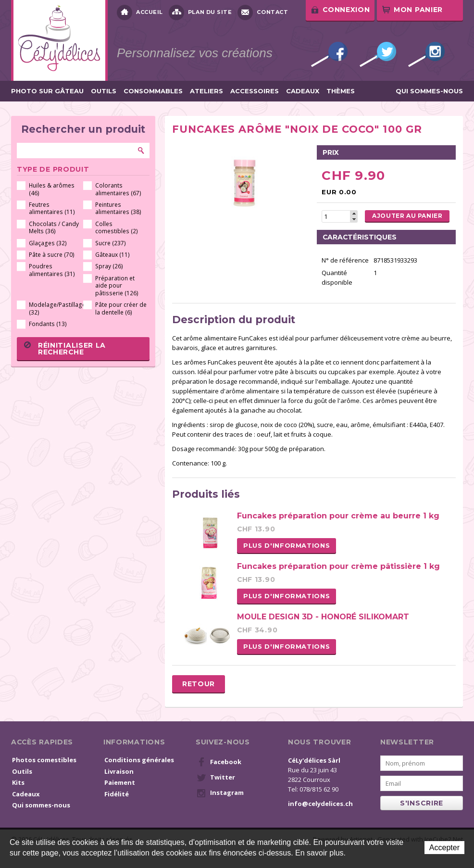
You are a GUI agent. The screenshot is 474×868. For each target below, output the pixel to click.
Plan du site (200, 13)
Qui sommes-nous (429, 91)
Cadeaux (303, 91)
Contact (263, 13)
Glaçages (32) (48, 243)
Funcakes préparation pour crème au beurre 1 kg (338, 516)
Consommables (153, 91)
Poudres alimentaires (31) (52, 270)
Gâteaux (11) (112, 255)
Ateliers (206, 91)
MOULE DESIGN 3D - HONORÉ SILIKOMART (323, 617)
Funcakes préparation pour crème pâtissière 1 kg (338, 566)
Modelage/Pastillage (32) (55, 308)
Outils (104, 91)
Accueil (140, 13)
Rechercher (141, 151)
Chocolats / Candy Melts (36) (54, 228)
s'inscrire (422, 803)
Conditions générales (139, 760)
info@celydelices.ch (320, 804)
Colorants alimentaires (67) (118, 189)
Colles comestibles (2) (117, 228)
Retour (199, 684)
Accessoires (255, 91)
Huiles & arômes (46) (52, 189)
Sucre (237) (111, 243)
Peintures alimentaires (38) (118, 208)
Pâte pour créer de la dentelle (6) (121, 308)
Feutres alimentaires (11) (52, 208)
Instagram (426, 54)
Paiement (120, 782)
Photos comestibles (44, 760)
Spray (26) (109, 266)
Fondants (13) (48, 324)
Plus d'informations (287, 545)
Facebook (329, 54)
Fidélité (117, 794)
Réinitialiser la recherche (65, 349)
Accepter (444, 848)
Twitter (378, 54)
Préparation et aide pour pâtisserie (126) (117, 286)
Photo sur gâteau (47, 91)
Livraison (119, 771)
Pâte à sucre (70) (52, 255)
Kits (18, 782)
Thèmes (341, 91)
